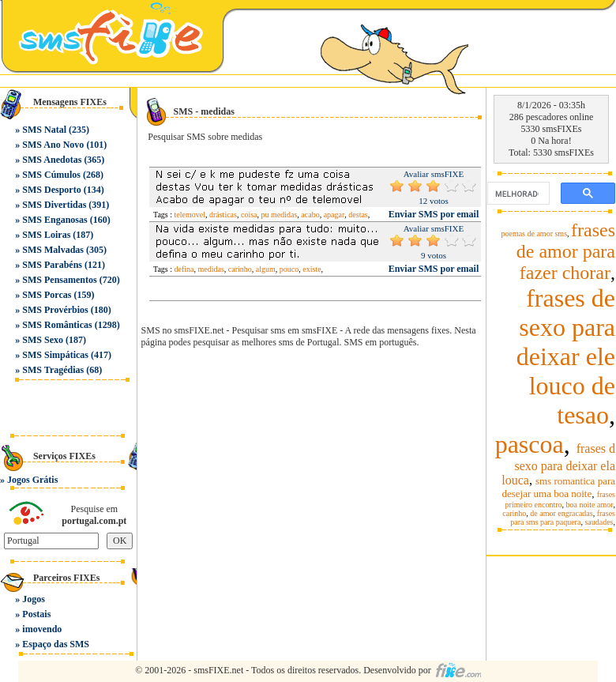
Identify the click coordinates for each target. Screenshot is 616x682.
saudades (599, 522)
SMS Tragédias (53, 370)
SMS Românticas (57, 325)
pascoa (530, 444)
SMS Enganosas (54, 220)
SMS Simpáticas (55, 355)
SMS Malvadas (53, 250)
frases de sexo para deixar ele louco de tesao (566, 356)
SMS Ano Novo (53, 145)
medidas (211, 269)
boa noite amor (590, 505)
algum (266, 269)
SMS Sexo (43, 340)
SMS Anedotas (52, 160)
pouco (289, 269)
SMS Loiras (46, 235)
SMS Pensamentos (59, 280)
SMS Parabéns (52, 265)
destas (358, 215)
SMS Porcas (47, 295)
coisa (249, 215)
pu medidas (279, 215)
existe (312, 269)
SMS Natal (44, 130)
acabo (310, 215)
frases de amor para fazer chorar (566, 251)
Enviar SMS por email (434, 214)
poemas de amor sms (534, 234)
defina (184, 269)
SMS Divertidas (54, 205)
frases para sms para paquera (563, 518)
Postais (36, 614)
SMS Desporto (51, 190)
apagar (334, 215)
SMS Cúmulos (51, 175)
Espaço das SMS (56, 644)
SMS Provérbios (55, 310)
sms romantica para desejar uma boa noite (558, 487)
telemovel (190, 215)
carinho (240, 269)
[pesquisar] (517, 194)
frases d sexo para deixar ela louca (558, 464)
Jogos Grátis (32, 480)
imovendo (42, 629)
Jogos (34, 599)
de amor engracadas (561, 513)
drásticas (223, 215)
